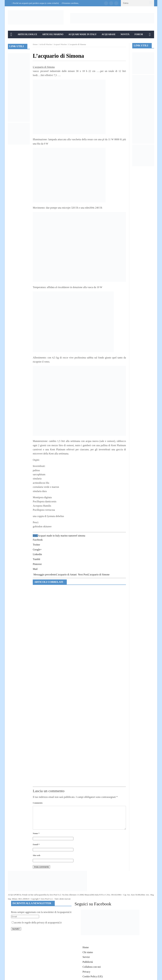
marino (64, 536)
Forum (139, 34)
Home (35, 44)
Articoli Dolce (27, 34)
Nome (36, 833)
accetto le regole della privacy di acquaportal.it (37, 923)
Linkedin (37, 554)
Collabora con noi (92, 967)
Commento (38, 803)
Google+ (37, 550)
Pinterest (37, 564)
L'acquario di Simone (94, 575)
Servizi (86, 957)
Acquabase (109, 34)
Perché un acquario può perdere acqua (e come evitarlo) (36, 3)
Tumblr (36, 559)
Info (13, 42)
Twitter (36, 545)
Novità (125, 34)
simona (81, 536)
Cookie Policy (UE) (93, 976)
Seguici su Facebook (93, 904)
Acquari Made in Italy (83, 34)
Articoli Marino (53, 34)
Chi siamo (88, 952)
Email (36, 844)
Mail (35, 569)
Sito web (36, 855)
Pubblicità (88, 962)
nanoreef (73, 536)
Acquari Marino (60, 44)
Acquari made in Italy (49, 536)
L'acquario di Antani (55, 575)
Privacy (86, 972)
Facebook (38, 540)
